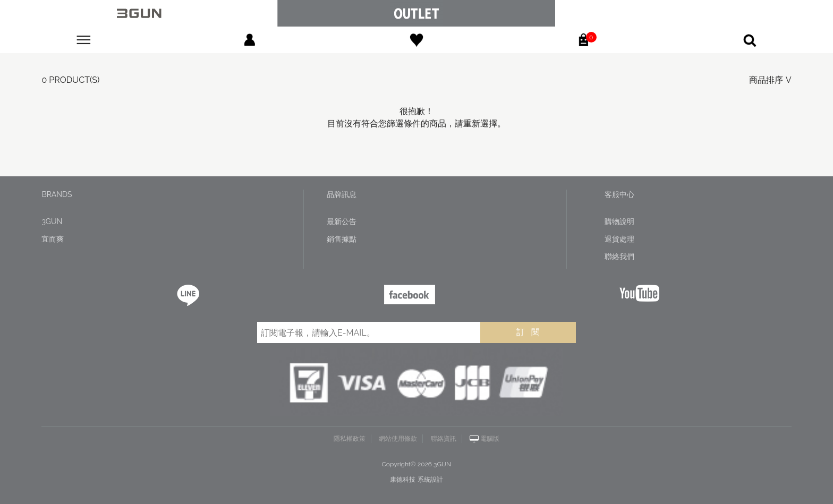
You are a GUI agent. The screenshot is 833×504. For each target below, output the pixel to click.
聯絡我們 (619, 257)
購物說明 (619, 221)
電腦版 (490, 439)
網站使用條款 (398, 439)
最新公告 (342, 221)
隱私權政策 (350, 439)
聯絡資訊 (444, 439)
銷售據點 (342, 239)
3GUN (52, 221)
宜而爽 (53, 239)
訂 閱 (528, 332)
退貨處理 (619, 239)
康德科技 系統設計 (416, 480)
